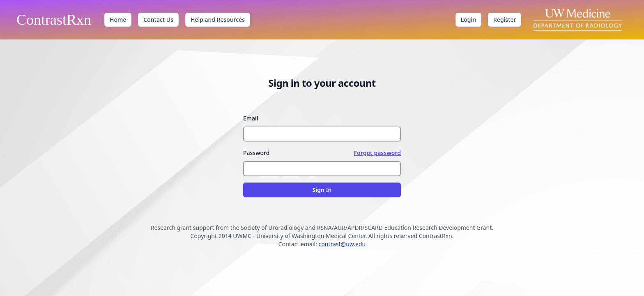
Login (468, 20)
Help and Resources (218, 20)
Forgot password (377, 153)
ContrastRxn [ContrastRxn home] (54, 20)
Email (251, 118)
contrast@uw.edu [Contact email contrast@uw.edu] (342, 244)
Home (118, 20)
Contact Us (158, 20)
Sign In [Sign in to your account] (322, 190)
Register (505, 20)
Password (256, 153)
